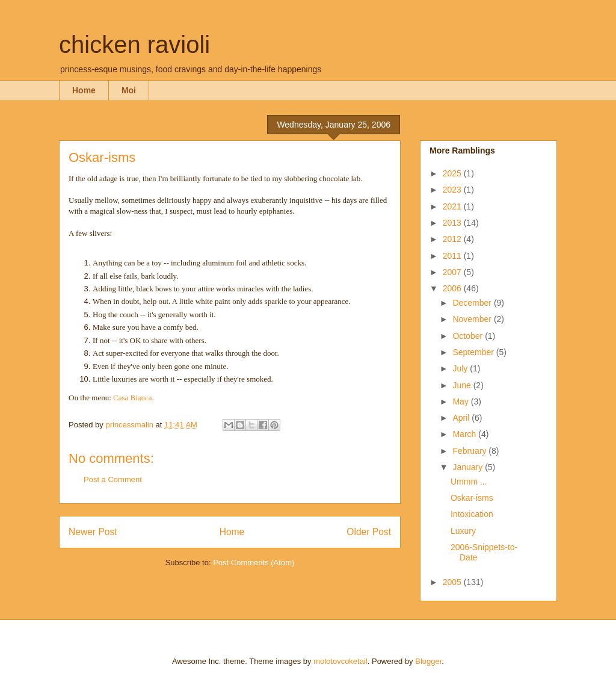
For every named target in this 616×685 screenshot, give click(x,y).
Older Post (369, 532)
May (461, 401)
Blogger (428, 661)
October (469, 336)
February (470, 451)
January (469, 467)
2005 (453, 582)
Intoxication (472, 514)
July (461, 368)
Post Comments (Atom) (254, 563)
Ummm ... (469, 482)
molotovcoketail (340, 661)
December (473, 303)
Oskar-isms (472, 498)
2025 (453, 173)
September (474, 352)
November (473, 319)
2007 (453, 272)
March (465, 434)
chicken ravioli (134, 45)
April (462, 418)
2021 (453, 206)
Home (84, 90)
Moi (129, 90)
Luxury (463, 531)
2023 (453, 190)
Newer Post (93, 532)
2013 (453, 223)
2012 (453, 239)
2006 (453, 288)
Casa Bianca (133, 398)
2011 (453, 256)
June (463, 385)
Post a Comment (113, 479)
